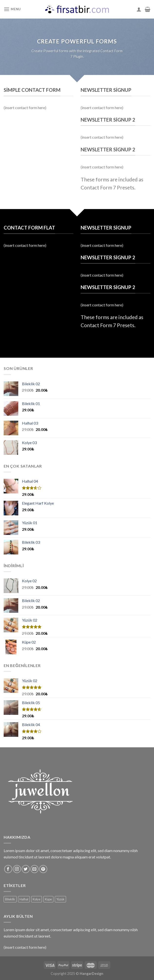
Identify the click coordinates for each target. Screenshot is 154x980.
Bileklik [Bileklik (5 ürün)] (10, 899)
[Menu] (12, 9)
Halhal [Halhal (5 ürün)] (24, 899)
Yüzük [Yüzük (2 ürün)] (60, 899)
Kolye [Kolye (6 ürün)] (37, 899)
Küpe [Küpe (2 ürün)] (48, 899)
